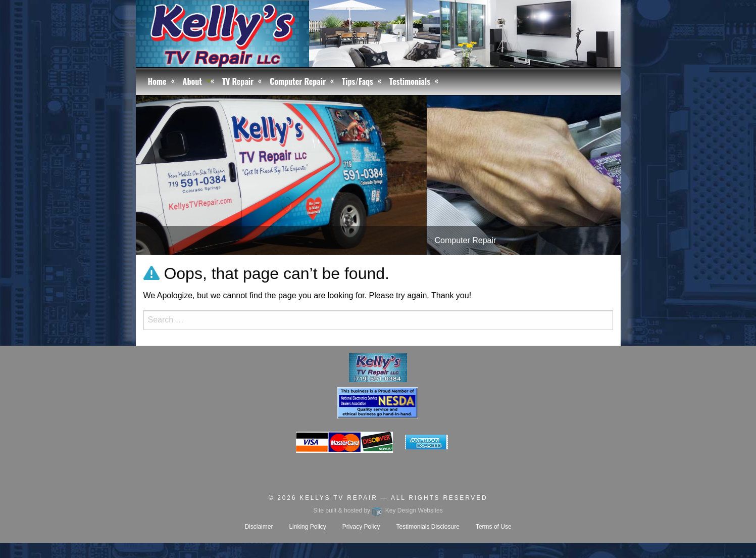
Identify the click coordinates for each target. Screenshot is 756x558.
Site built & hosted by (378, 510)
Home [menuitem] (157, 81)
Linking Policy (307, 527)
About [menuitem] (192, 81)
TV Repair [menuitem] (238, 81)
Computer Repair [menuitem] (298, 81)
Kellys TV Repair (338, 498)
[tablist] (378, 175)
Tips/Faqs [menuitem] (358, 81)
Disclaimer (259, 527)
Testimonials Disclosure (428, 527)
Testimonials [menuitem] (410, 81)
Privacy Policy (361, 527)
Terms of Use (494, 527)
